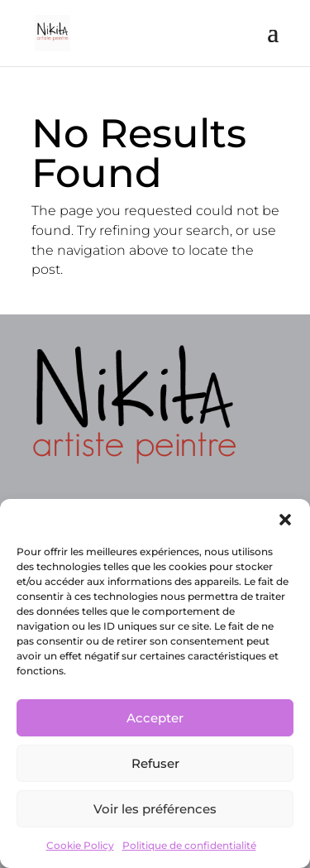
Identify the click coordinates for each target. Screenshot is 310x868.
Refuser (155, 763)
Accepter (155, 718)
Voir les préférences (155, 809)
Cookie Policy (80, 845)
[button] (285, 520)
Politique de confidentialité (189, 845)
